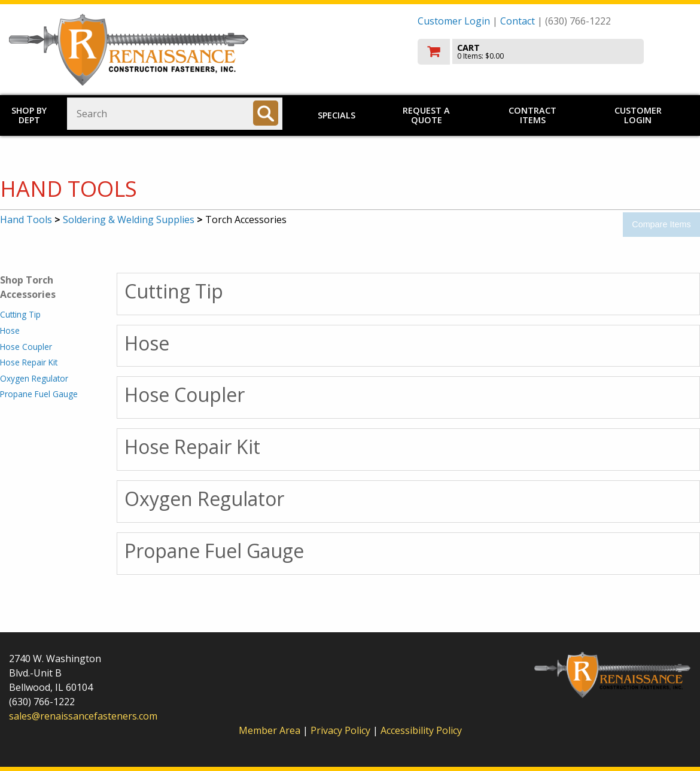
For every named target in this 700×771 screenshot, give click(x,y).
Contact (518, 21)
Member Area (270, 730)
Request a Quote (426, 115)
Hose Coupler (26, 347)
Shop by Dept (29, 115)
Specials (337, 115)
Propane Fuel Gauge (39, 394)
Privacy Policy (342, 730)
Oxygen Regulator (34, 378)
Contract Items (532, 115)
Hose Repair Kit (29, 362)
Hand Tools (26, 220)
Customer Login (454, 21)
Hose (10, 330)
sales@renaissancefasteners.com (83, 716)
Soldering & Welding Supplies (129, 220)
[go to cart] (555, 52)
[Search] (266, 113)
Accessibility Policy (421, 730)
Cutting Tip (20, 314)
